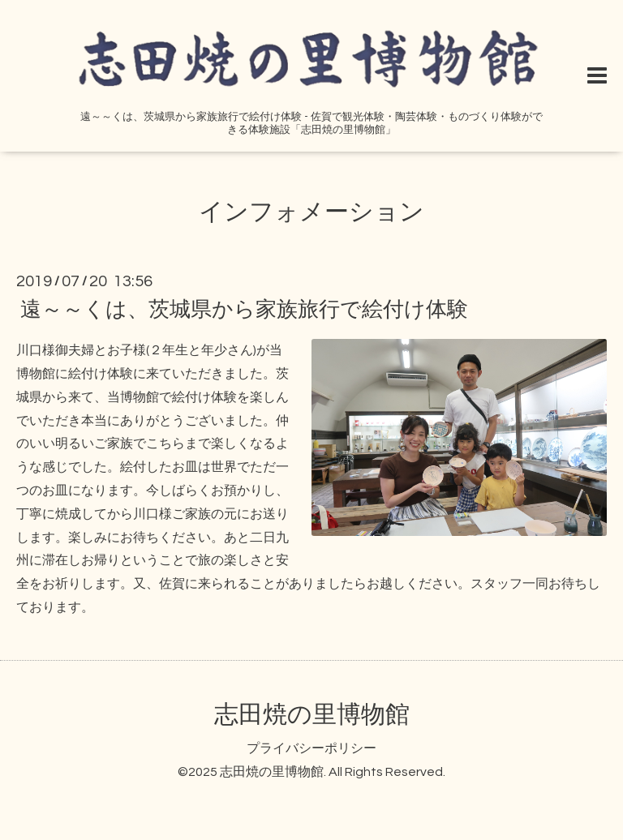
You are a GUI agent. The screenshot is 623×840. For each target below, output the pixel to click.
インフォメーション (311, 212)
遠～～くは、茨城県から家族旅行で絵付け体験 (244, 310)
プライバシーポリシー (311, 748)
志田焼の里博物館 (312, 715)
